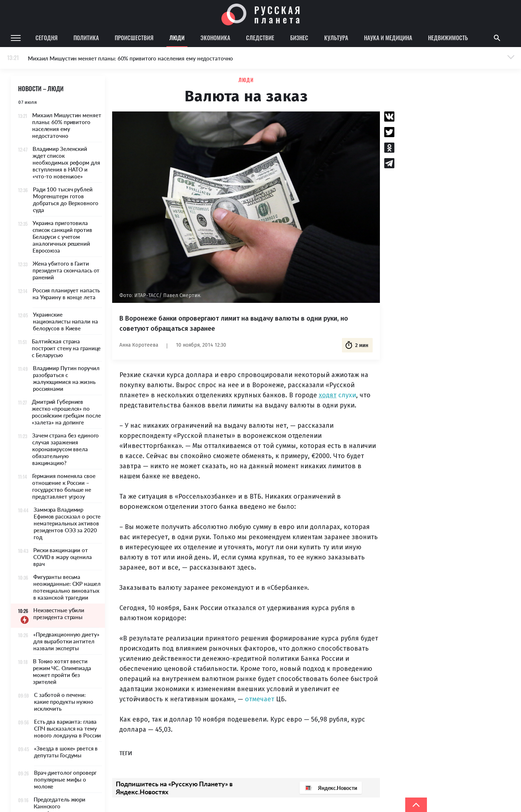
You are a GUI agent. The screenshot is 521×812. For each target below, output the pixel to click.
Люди (177, 38)
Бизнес (299, 38)
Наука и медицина (388, 38)
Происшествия (134, 38)
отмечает (260, 699)
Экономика (215, 38)
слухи (347, 395)
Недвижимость (448, 38)
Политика (86, 38)
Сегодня (46, 38)
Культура (336, 38)
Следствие (260, 38)
